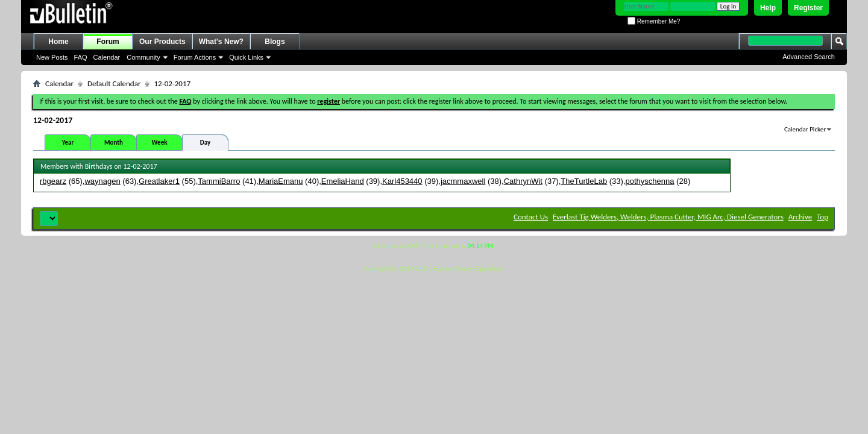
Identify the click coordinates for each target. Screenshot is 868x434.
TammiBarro (219, 181)
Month (114, 143)
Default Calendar (114, 83)
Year (68, 143)
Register (808, 8)
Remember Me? (654, 21)
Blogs (275, 42)
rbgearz (53, 181)
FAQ (81, 57)
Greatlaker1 (159, 181)
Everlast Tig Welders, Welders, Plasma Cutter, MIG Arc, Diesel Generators (668, 217)
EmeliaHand (343, 181)
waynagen (102, 181)
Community (143, 57)
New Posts (52, 57)
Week (160, 143)
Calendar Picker (805, 129)
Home (58, 42)
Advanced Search (809, 57)
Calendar (107, 57)
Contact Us (531, 217)
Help (768, 8)
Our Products (162, 42)
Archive (800, 217)
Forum (108, 42)
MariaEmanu (281, 181)
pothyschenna (650, 181)
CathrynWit (523, 181)
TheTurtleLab (584, 181)
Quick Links (246, 57)
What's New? (221, 42)
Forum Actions (195, 57)
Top (822, 217)
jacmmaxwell (463, 181)
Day (205, 143)
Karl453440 (402, 181)
